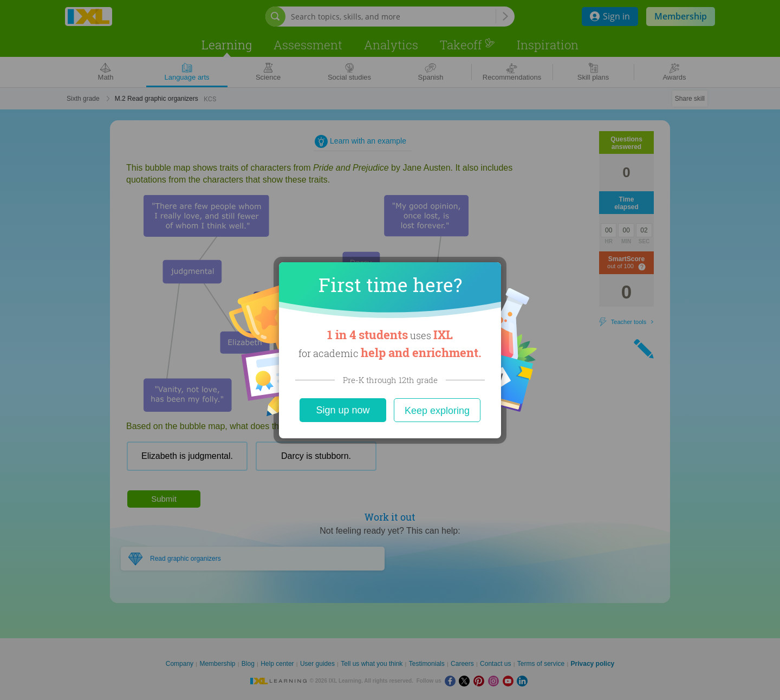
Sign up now (343, 410)
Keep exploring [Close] (437, 411)
